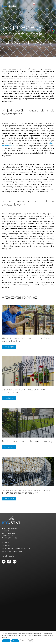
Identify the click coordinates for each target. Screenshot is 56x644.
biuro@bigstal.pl (8, 556)
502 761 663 (6, 543)
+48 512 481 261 (7, 548)
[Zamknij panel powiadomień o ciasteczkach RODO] (31, 641)
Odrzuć (15, 641)
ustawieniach (6, 637)
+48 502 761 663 (8, 551)
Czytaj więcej (9, 347)
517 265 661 (6, 546)
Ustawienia (24, 641)
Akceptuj (6, 641)
